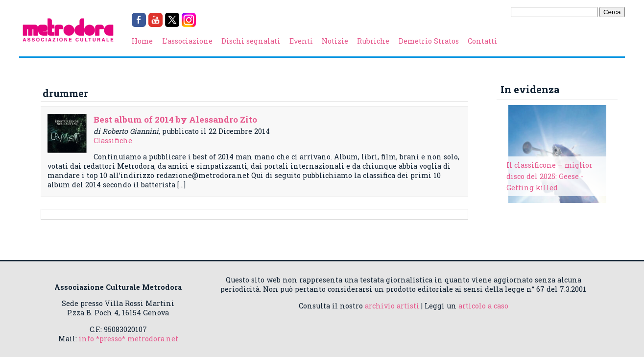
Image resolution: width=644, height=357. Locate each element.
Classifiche (113, 140)
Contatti (482, 41)
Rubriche (373, 41)
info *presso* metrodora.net (129, 339)
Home (142, 41)
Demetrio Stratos (429, 41)
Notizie (335, 41)
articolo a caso (483, 306)
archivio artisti (392, 306)
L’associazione (187, 41)
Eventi (301, 41)
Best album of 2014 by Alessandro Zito (175, 119)
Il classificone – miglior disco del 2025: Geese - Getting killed (549, 176)
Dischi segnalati (251, 41)
